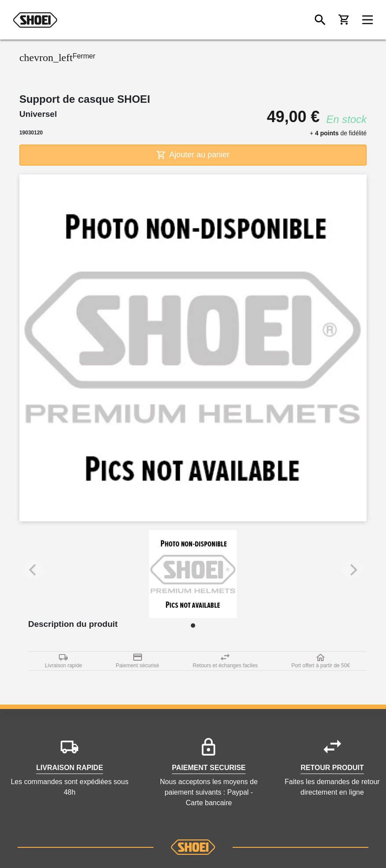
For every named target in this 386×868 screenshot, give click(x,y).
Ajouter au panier (193, 155)
